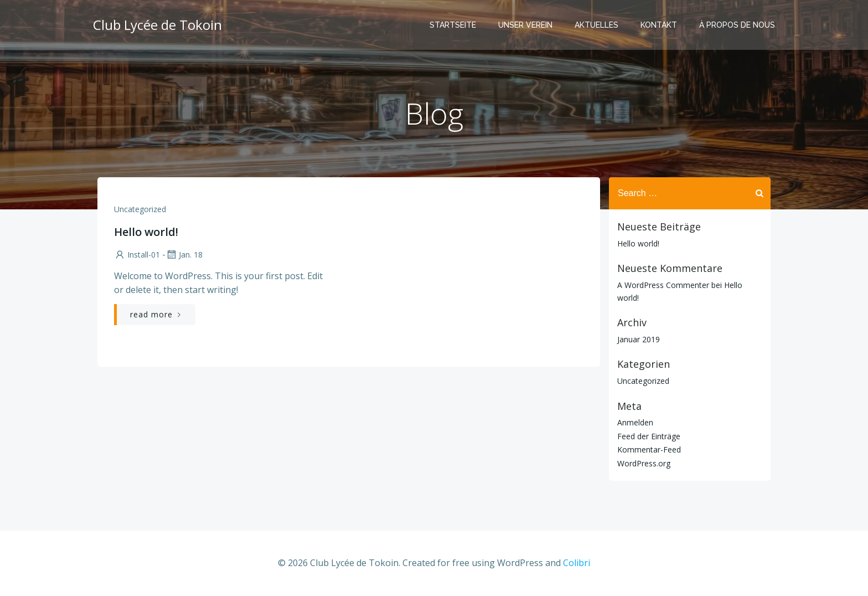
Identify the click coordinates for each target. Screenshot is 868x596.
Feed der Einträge (649, 436)
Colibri (577, 563)
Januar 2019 (639, 339)
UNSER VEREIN (525, 25)
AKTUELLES (596, 25)
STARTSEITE (453, 25)
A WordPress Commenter (663, 285)
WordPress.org (644, 463)
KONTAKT (659, 25)
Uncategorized (140, 209)
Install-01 (137, 255)
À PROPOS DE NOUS (737, 25)
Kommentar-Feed (649, 449)
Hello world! (638, 243)
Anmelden (635, 422)
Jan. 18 (184, 255)
